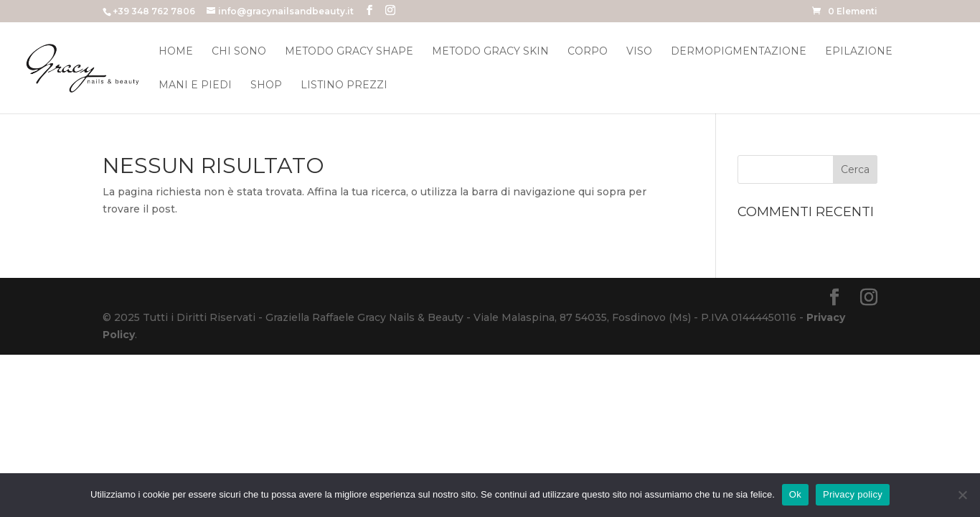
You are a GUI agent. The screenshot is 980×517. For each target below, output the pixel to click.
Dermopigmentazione (739, 52)
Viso (639, 52)
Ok (795, 494)
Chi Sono (239, 52)
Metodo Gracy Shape (349, 52)
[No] (962, 495)
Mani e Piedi (195, 85)
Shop (266, 85)
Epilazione (859, 52)
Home (176, 52)
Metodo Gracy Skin (490, 52)
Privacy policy (853, 494)
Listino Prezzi (344, 85)
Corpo (588, 52)
